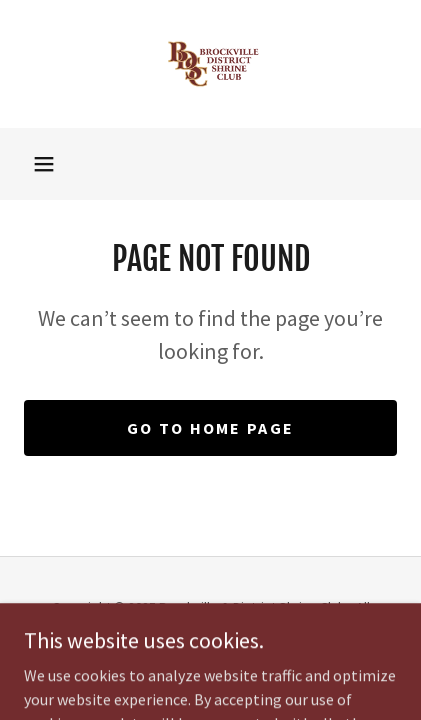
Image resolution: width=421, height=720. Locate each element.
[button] (44, 164)
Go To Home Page (210, 428)
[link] (211, 64)
